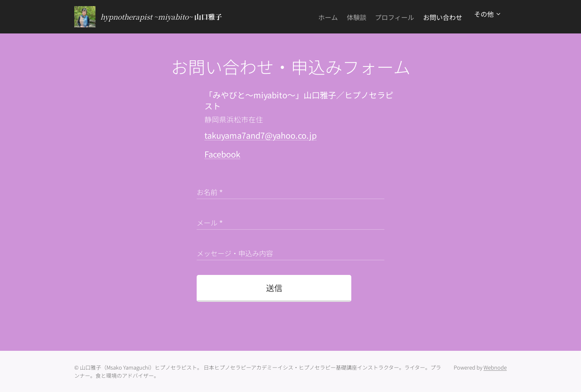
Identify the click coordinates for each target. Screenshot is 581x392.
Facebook (222, 154)
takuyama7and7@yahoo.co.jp (261, 135)
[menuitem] (308, 17)
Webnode (495, 367)
